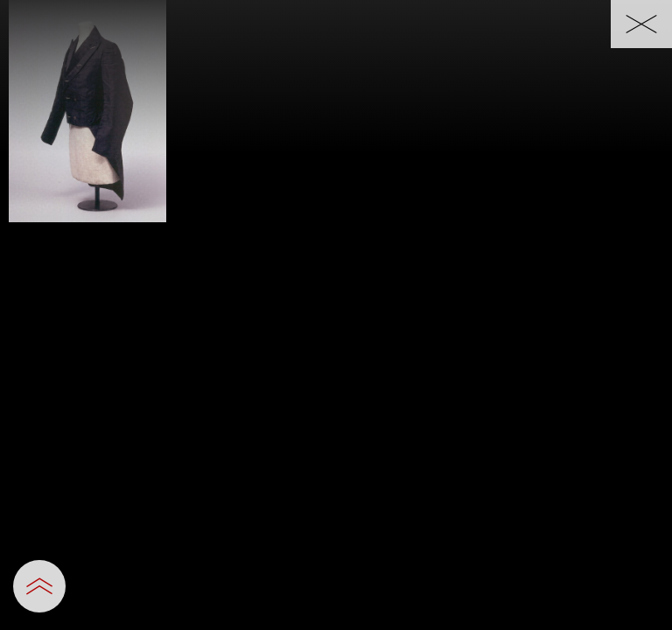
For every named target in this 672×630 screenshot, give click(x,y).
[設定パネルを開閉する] (39, 586)
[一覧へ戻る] (641, 24)
